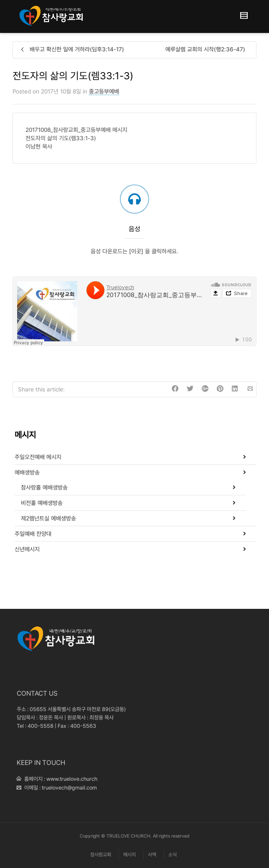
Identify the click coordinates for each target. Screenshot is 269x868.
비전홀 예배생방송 (42, 503)
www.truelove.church (72, 779)
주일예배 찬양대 (33, 534)
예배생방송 (27, 472)
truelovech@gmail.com (69, 788)
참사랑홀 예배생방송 (44, 487)
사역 (152, 855)
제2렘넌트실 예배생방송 (48, 518)
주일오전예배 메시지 (38, 457)
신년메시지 (27, 549)
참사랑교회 (101, 855)
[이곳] (136, 251)
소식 (173, 855)
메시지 (129, 855)
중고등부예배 (104, 91)
